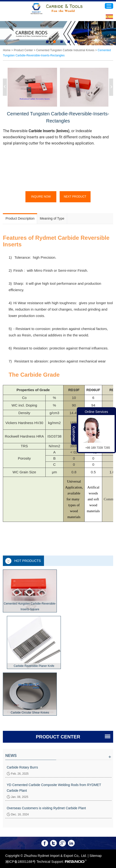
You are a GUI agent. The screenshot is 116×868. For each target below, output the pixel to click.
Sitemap (95, 856)
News (11, 756)
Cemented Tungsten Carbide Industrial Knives (65, 50)
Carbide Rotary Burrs (22, 767)
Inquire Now (41, 197)
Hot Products (28, 561)
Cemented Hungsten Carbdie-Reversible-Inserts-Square (30, 606)
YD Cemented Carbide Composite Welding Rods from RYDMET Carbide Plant (54, 788)
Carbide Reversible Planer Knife (34, 666)
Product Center (23, 50)
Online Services (96, 412)
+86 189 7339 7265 (98, 448)
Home (7, 50)
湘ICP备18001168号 (20, 862)
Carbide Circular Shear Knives (30, 713)
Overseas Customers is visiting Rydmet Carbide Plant (46, 808)
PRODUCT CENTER (58, 737)
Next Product (75, 197)
